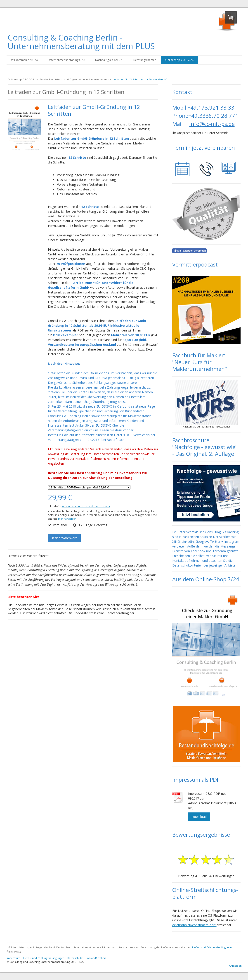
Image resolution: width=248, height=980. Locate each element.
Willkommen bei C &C (25, 60)
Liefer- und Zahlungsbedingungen (213, 947)
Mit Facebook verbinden (190, 251)
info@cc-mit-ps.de (212, 124)
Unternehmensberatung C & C (67, 60)
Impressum (13, 958)
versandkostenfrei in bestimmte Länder (86, 506)
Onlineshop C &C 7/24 (179, 60)
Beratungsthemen (145, 60)
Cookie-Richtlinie (96, 958)
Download (199, 817)
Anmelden (235, 966)
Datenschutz (75, 958)
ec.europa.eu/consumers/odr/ (194, 925)
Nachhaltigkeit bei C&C (110, 60)
